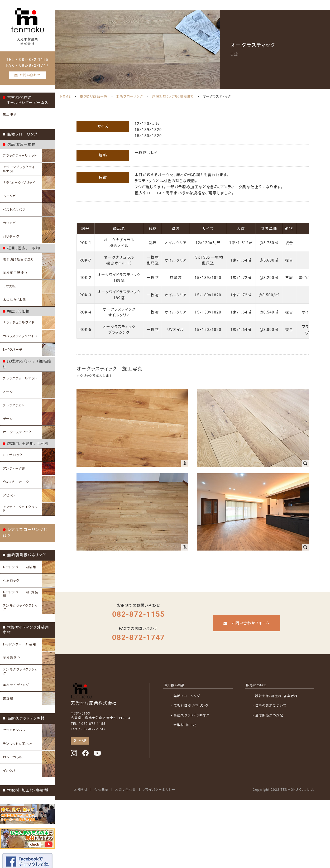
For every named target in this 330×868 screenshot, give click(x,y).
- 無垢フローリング (194, 689)
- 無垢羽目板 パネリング (198, 699)
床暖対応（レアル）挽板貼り (29, 361)
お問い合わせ (134, 783)
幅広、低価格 (16, 312)
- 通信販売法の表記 (271, 708)
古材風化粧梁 (26, 104)
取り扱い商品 (183, 678)
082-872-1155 (144, 607)
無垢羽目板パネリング (24, 540)
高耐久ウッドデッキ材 (24, 696)
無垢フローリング (20, 138)
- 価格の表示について (272, 699)
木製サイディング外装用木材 (30, 611)
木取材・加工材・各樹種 (25, 767)
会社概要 (110, 783)
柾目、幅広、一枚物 (21, 250)
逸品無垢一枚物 (19, 148)
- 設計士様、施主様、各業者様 (278, 689)
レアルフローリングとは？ (29, 521)
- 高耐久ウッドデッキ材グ (199, 708)
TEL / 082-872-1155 (30, 63)
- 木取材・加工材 (192, 718)
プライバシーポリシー (168, 783)
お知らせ (89, 783)
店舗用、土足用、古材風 (25, 436)
